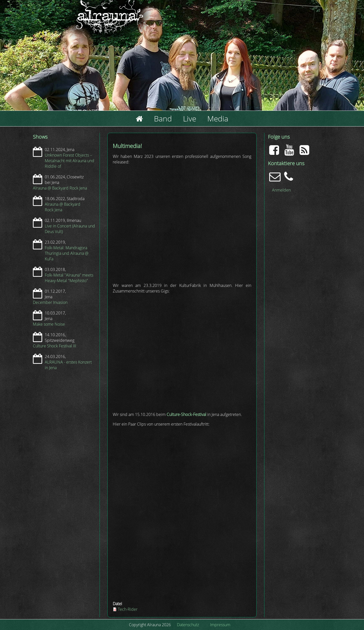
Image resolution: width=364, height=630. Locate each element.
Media (218, 119)
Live (190, 119)
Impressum (220, 625)
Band (163, 119)
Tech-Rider (128, 609)
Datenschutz (188, 625)
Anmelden (281, 190)
